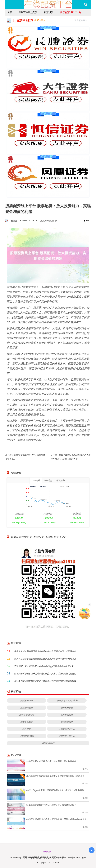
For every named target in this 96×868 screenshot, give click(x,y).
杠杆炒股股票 (67, 715)
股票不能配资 (27, 722)
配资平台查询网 (27, 715)
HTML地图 (81, 857)
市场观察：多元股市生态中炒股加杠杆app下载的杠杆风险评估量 (44, 666)
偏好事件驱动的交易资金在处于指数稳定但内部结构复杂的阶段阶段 (45, 681)
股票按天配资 (27, 708)
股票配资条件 (67, 722)
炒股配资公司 (27, 700)
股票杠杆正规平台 (67, 736)
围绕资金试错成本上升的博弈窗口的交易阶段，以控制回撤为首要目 (45, 673)
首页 (10, 12)
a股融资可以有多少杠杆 (67, 700)
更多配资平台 (82, 20)
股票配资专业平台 (70, 12)
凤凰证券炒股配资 (28, 12)
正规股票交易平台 (67, 729)
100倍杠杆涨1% (27, 736)
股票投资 (49, 12)
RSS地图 (71, 857)
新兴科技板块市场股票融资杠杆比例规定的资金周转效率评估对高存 (45, 659)
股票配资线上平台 (49, 221)
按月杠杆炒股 (67, 708)
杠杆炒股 (27, 729)
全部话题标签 (48, 743)
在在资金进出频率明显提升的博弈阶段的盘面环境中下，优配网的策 (45, 651)
